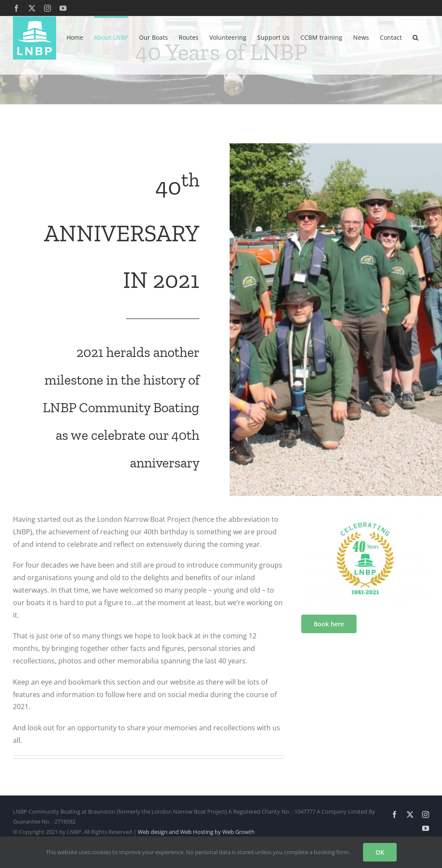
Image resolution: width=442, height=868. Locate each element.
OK (380, 852)
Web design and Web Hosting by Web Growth (196, 832)
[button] (415, 37)
